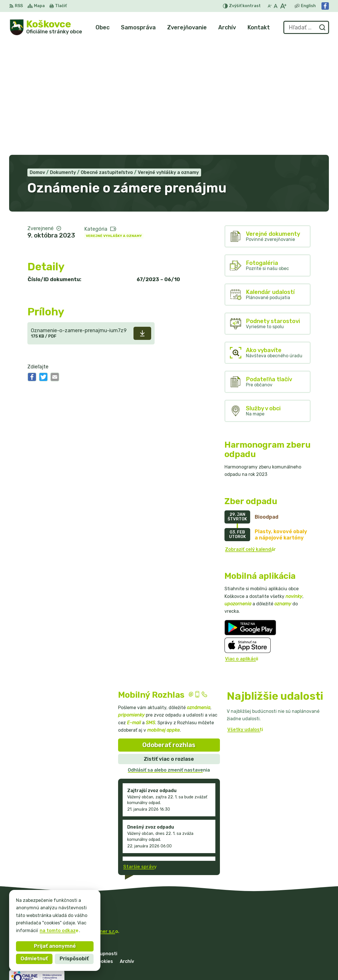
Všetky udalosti (245, 615)
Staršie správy (140, 752)
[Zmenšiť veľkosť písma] (270, 6)
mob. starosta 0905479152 (295, 955)
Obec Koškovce (63, 823)
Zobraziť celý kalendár (250, 435)
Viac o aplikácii (242, 545)
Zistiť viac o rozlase (169, 645)
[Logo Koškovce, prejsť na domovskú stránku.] (46, 27)
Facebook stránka (284, 968)
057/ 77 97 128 (280, 948)
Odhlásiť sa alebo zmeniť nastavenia (169, 656)
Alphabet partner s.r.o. (94, 817)
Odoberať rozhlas (169, 631)
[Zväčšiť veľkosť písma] (283, 6)
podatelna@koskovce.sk (291, 961)
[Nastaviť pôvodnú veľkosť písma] (276, 6)
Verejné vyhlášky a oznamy (114, 121)
